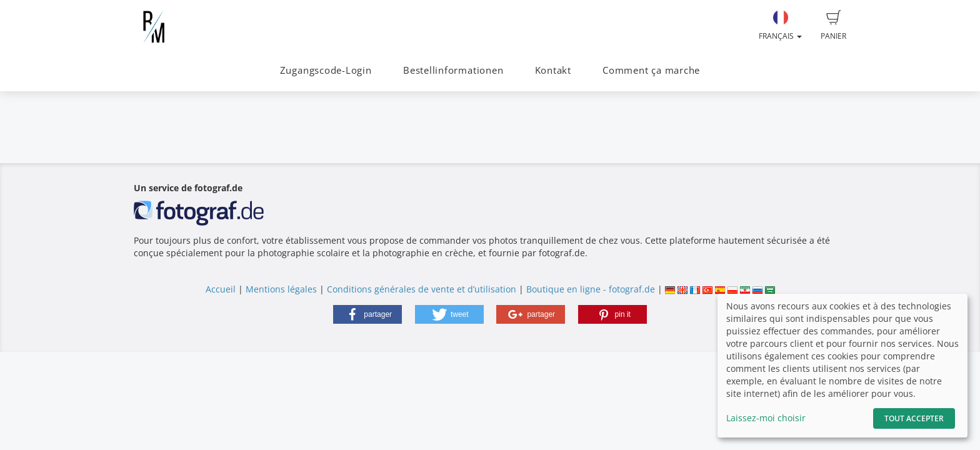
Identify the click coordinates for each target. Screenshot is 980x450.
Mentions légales (281, 289)
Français (780, 26)
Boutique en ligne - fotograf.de (591, 289)
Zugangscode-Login (326, 70)
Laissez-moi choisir (766, 418)
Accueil (221, 289)
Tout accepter (914, 418)
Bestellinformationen (453, 70)
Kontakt (553, 70)
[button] (367, 314)
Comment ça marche (651, 70)
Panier (833, 26)
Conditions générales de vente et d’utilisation (422, 289)
